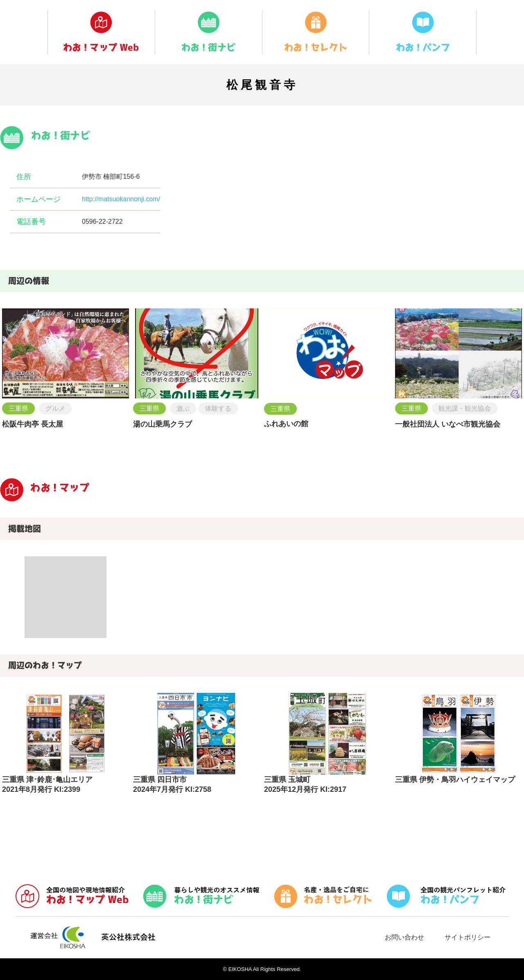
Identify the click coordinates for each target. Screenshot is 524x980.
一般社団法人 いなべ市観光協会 (448, 424)
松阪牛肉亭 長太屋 (33, 424)
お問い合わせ (404, 937)
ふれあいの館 (286, 424)
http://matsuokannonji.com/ (121, 199)
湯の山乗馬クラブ (163, 424)
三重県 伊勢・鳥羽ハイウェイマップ (455, 780)
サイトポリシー (468, 937)
